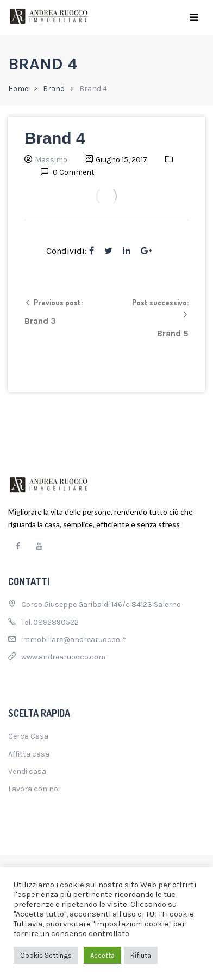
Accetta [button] (102, 955)
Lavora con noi (34, 789)
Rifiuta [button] (141, 955)
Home (18, 89)
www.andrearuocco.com (63, 657)
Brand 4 (55, 138)
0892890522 (56, 622)
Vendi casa (27, 771)
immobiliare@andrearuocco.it (74, 640)
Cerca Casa (28, 736)
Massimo (51, 160)
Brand (54, 89)
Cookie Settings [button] (46, 955)
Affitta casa (29, 754)
